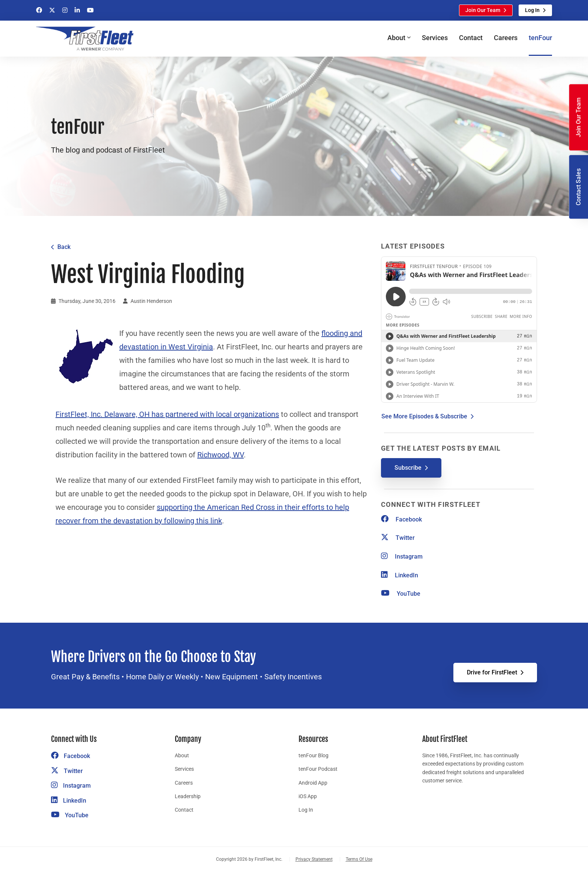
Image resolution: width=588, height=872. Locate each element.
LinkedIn (400, 575)
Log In (532, 10)
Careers (506, 38)
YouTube (401, 594)
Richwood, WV (220, 455)
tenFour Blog (313, 755)
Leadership (188, 796)
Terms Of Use (359, 859)
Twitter (398, 538)
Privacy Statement (314, 859)
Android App (313, 783)
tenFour (540, 38)
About (182, 755)
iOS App (308, 796)
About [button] (396, 38)
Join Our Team (483, 10)
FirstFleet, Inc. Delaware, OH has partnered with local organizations (167, 414)
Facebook (401, 519)
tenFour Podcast (318, 769)
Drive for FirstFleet (492, 672)
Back (64, 247)
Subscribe (408, 468)
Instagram (402, 557)
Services (435, 38)
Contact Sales (578, 187)
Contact (471, 38)
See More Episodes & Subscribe (424, 416)
